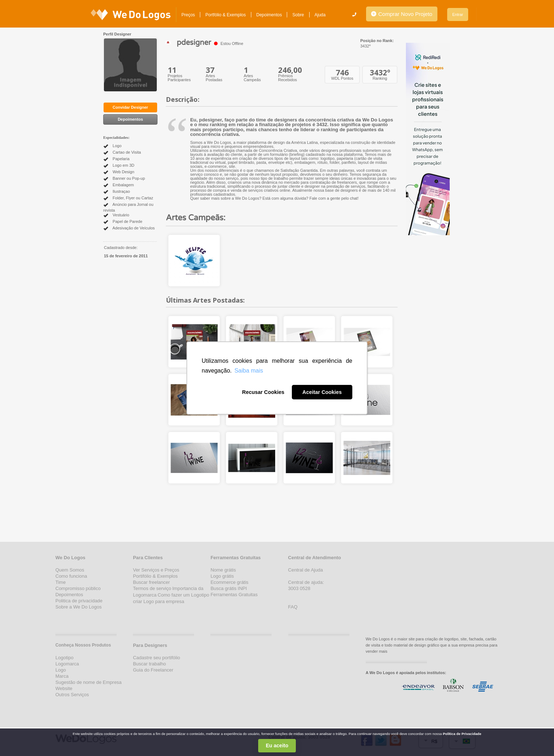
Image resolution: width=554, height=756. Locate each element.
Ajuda (320, 15)
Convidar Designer (130, 107)
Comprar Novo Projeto (402, 14)
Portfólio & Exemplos (225, 15)
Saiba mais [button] (249, 371)
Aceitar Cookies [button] (322, 392)
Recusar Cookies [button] (263, 392)
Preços (188, 15)
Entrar (458, 14)
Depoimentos (269, 15)
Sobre (298, 15)
